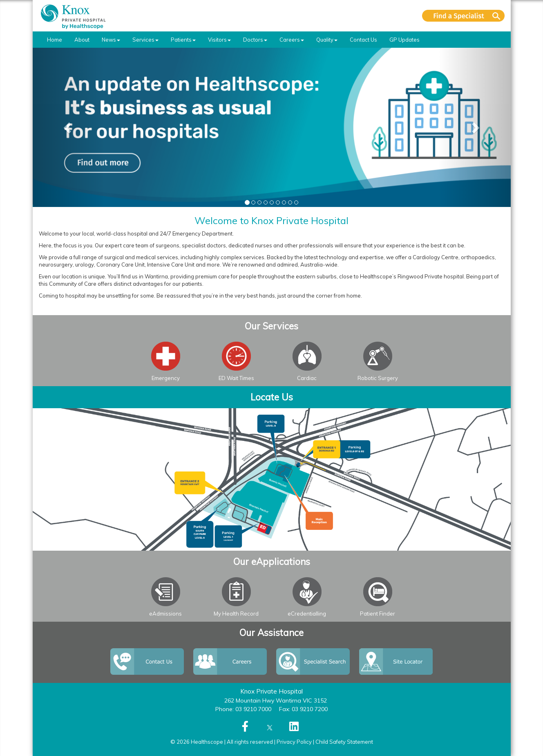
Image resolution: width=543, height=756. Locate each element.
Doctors (255, 40)
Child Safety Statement (344, 742)
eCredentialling (307, 614)
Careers (292, 40)
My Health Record (236, 614)
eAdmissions (165, 614)
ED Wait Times (236, 378)
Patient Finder (378, 614)
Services (145, 40)
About (82, 40)
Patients (183, 40)
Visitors (219, 40)
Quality (327, 40)
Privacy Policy (294, 742)
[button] (69, 127)
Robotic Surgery (378, 378)
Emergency (166, 378)
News (111, 40)
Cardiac (307, 378)
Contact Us (363, 40)
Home (55, 40)
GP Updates (404, 40)
